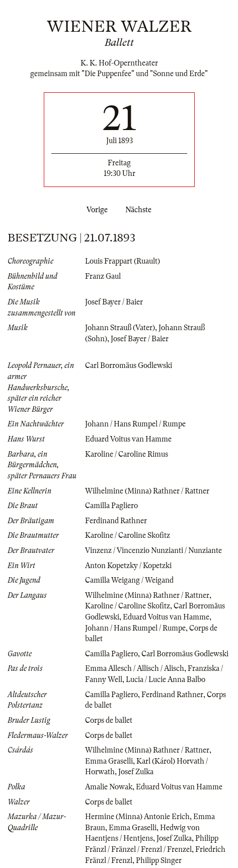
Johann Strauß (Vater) (120, 328)
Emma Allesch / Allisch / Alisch (135, 668)
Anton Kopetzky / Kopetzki (128, 566)
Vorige (95, 210)
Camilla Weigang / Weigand (129, 580)
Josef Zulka (136, 772)
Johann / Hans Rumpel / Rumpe (135, 424)
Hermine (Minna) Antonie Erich (137, 817)
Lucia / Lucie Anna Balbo (166, 679)
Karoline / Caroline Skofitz (128, 535)
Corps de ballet (109, 720)
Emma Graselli (109, 761)
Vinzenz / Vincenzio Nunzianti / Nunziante (153, 550)
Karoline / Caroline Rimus (127, 454)
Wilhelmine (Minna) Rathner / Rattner (147, 491)
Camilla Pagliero (111, 506)
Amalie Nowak (109, 787)
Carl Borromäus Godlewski (129, 365)
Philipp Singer (159, 860)
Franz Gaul (103, 276)
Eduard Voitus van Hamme (128, 439)
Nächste (140, 210)
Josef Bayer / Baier (114, 302)
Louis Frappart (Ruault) (123, 261)
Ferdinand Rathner (116, 521)
